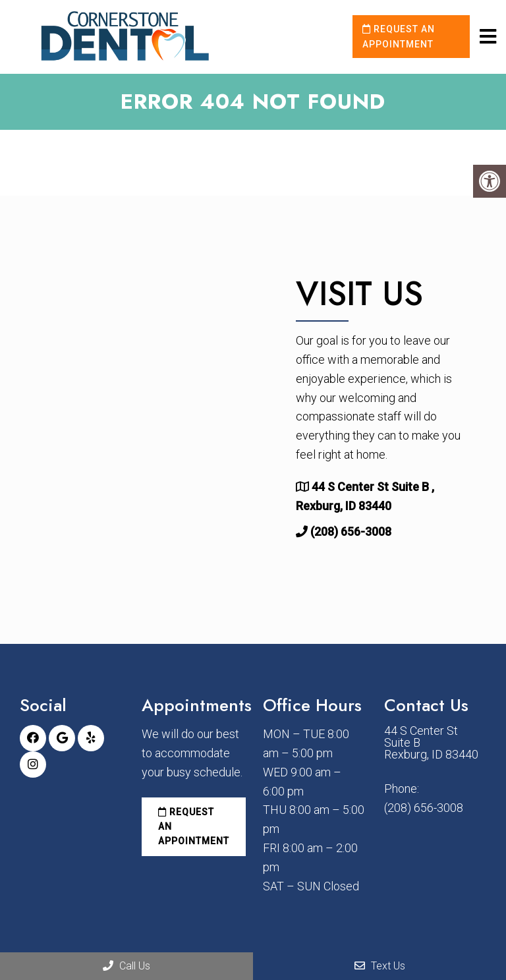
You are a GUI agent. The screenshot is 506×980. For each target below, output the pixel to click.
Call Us (126, 966)
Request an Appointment (399, 36)
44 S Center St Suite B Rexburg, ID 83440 (431, 743)
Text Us (380, 966)
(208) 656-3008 (351, 532)
